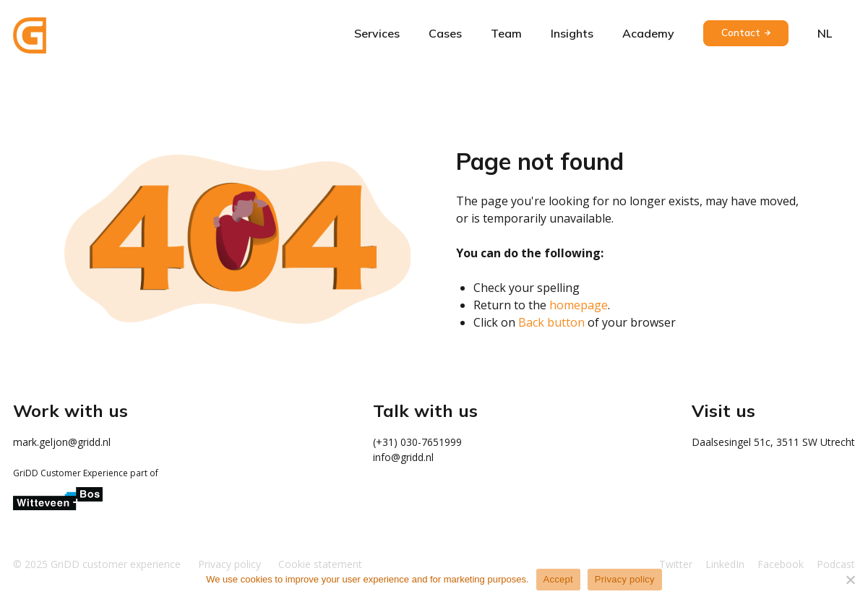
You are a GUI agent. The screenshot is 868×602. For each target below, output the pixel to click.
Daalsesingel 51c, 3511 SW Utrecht (773, 442)
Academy (648, 33)
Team (506, 33)
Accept (558, 579)
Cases (445, 33)
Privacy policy (625, 579)
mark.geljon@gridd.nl (62, 442)
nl (825, 33)
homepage (579, 305)
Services (377, 33)
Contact (741, 33)
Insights (572, 33)
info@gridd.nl (403, 457)
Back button (551, 322)
